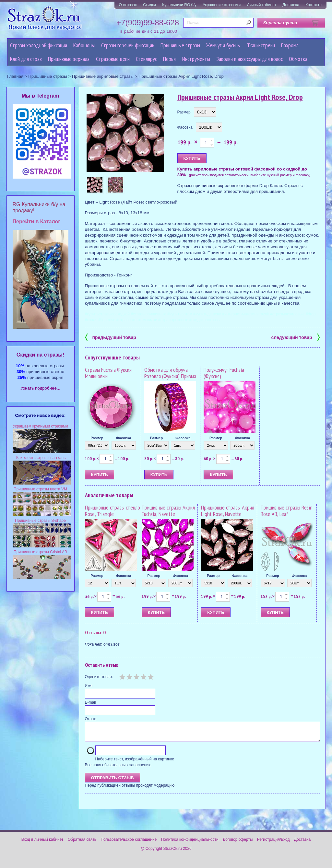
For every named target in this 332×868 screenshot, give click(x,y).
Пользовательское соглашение (129, 843)
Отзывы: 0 (95, 632)
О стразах (128, 5)
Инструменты (196, 59)
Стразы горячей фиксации (128, 45)
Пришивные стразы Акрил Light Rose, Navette (228, 511)
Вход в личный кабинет (42, 843)
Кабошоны (84, 45)
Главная (15, 76)
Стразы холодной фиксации (39, 45)
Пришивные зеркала (69, 59)
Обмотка (298, 59)
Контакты (314, 5)
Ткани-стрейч (261, 45)
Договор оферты (238, 843)
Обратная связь (82, 843)
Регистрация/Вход (273, 843)
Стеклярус (146, 59)
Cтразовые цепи (113, 59)
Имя (89, 686)
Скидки (149, 5)
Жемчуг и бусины (223, 45)
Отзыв (91, 719)
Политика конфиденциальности (190, 843)
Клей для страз (26, 59)
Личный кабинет (262, 5)
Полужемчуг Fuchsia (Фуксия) (224, 373)
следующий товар (296, 337)
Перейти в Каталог (36, 222)
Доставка (291, 5)
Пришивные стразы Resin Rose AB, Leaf (287, 511)
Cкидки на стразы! (40, 355)
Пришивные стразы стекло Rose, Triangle (113, 511)
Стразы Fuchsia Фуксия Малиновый (108, 373)
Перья (169, 59)
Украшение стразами (222, 5)
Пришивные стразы (180, 45)
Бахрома (290, 45)
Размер (184, 112)
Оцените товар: (99, 677)
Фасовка (185, 127)
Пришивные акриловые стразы (103, 76)
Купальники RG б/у (179, 5)
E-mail (90, 702)
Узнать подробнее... (40, 388)
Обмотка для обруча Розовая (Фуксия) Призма (170, 373)
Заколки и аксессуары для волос (249, 59)
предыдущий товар (111, 337)
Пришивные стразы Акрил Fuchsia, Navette (168, 511)
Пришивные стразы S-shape (40, 521)
